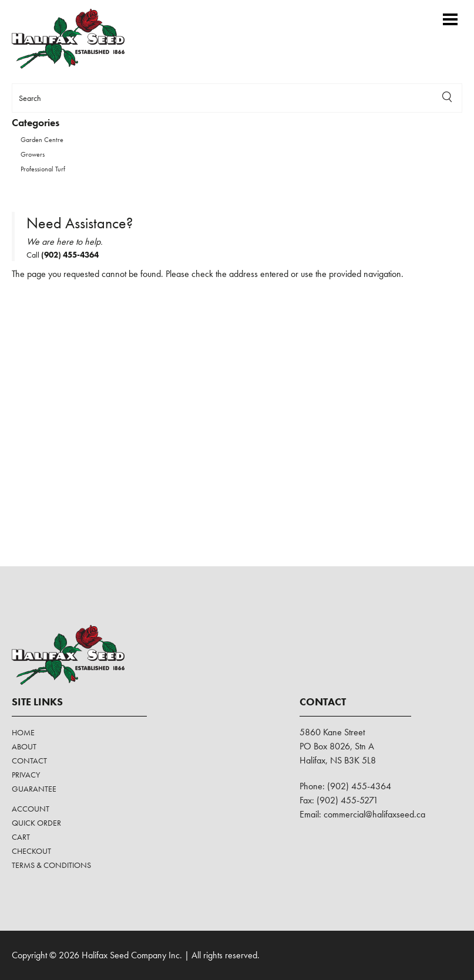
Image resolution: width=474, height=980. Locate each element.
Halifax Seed (78, 39)
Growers (33, 154)
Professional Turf (43, 169)
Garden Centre (42, 140)
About (24, 746)
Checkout (31, 851)
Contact (29, 761)
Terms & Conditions (51, 865)
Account (31, 809)
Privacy (26, 775)
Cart (21, 837)
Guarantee (34, 789)
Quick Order (36, 823)
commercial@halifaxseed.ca (374, 814)
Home (23, 732)
